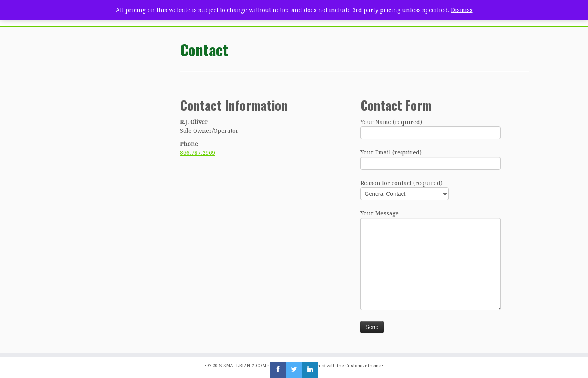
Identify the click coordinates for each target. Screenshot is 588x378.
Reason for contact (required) (404, 189)
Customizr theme (363, 366)
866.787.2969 (198, 153)
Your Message (430, 240)
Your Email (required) (430, 159)
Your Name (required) (430, 128)
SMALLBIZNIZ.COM (245, 366)
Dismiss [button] (462, 10)
